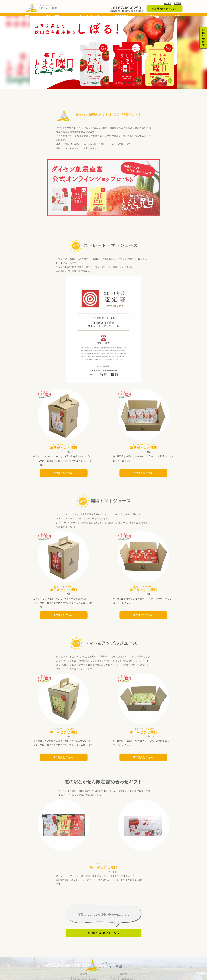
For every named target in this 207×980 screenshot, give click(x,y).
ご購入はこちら (64, 471)
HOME (27, 17)
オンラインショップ (89, 17)
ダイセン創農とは (55, 17)
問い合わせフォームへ (104, 923)
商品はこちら (152, 17)
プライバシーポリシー (117, 978)
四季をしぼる (123, 17)
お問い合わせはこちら (164, 9)
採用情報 (177, 3)
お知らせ (179, 17)
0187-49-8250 (126, 8)
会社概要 (168, 3)
